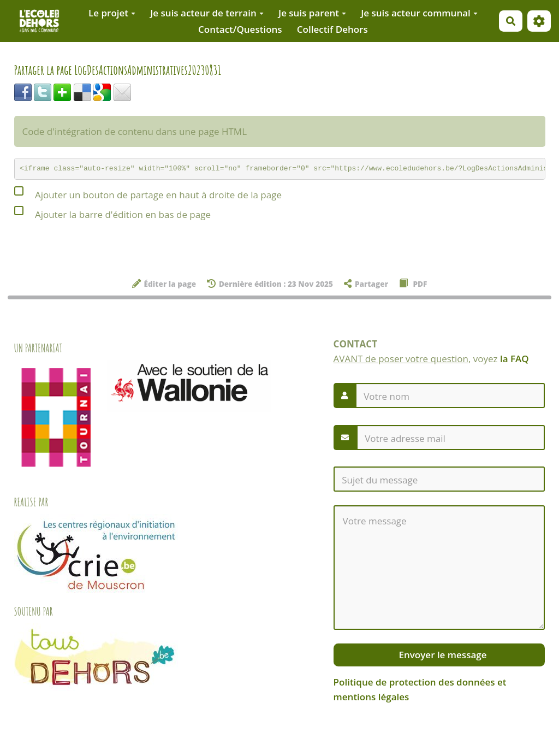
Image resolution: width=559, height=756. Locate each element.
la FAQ (515, 359)
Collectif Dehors (332, 29)
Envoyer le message (441, 655)
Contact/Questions (240, 29)
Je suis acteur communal (419, 13)
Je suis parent (312, 13)
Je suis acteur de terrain (207, 13)
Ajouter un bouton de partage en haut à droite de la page (148, 193)
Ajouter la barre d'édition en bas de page (112, 213)
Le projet (112, 13)
